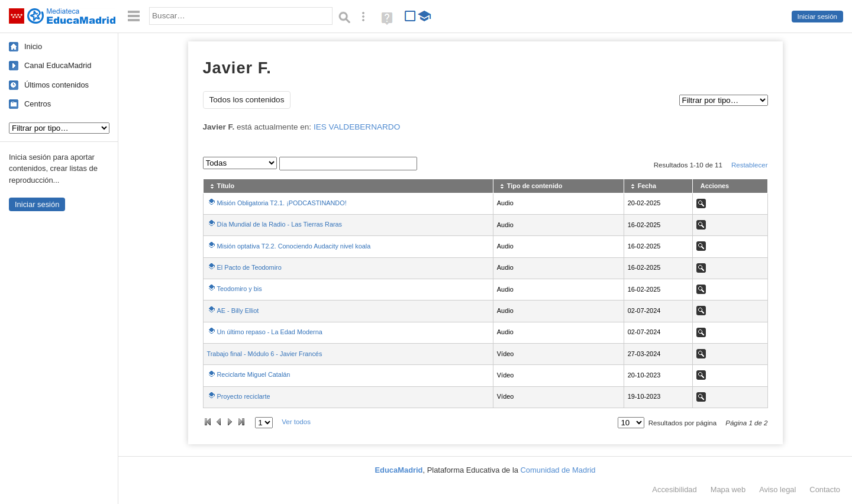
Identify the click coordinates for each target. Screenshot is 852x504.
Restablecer (750, 165)
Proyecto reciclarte (244, 396)
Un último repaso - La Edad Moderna (270, 332)
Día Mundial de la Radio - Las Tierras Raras (280, 224)
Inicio (33, 46)
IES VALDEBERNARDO (357, 127)
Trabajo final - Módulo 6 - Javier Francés (265, 354)
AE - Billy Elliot (238, 311)
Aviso (777, 490)
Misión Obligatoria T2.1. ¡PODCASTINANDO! (282, 203)
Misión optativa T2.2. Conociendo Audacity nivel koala (294, 246)
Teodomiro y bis (240, 289)
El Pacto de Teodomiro (249, 267)
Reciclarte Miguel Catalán (254, 374)
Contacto (825, 490)
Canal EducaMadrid (58, 65)
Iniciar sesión (817, 17)
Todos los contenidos (247, 100)
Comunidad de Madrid (558, 470)
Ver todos (296, 422)
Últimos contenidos (57, 85)
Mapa (728, 490)
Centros (38, 104)
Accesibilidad (674, 490)
